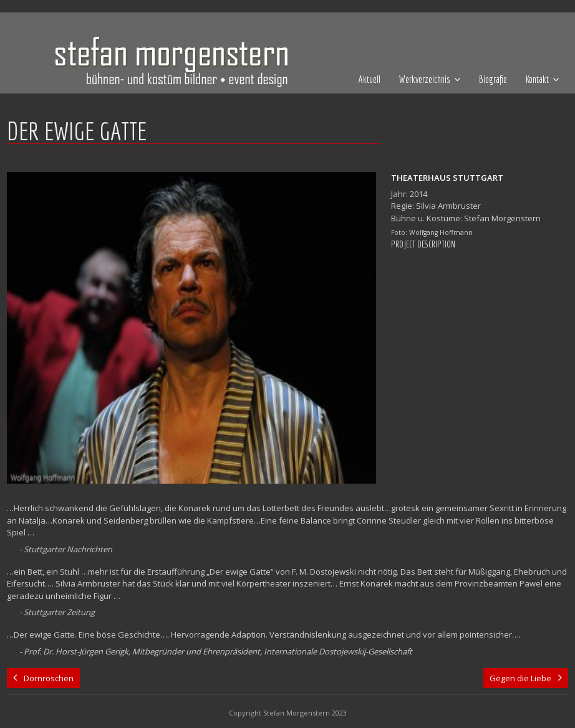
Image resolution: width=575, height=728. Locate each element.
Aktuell (370, 79)
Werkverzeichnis (425, 79)
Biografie (493, 79)
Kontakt (537, 79)
